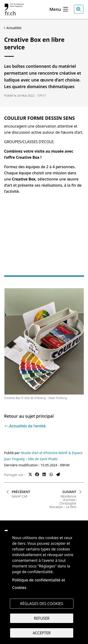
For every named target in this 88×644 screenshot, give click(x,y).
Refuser (42, 618)
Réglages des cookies (42, 604)
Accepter (42, 633)
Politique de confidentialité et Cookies (39, 584)
